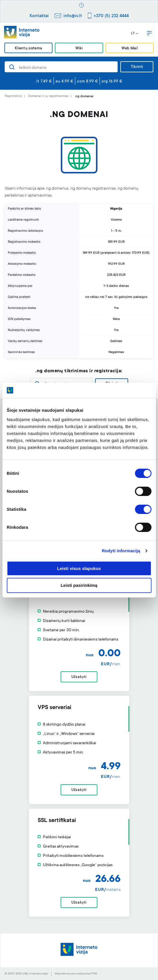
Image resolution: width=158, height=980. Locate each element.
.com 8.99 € (87, 82)
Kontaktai (39, 16)
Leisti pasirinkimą (79, 585)
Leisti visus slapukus (79, 568)
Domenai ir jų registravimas (48, 96)
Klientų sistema (28, 48)
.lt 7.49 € (44, 82)
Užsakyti (79, 677)
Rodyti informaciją (121, 551)
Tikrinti (137, 67)
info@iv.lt (73, 16)
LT (135, 34)
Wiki (79, 48)
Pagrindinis (13, 96)
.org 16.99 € (112, 82)
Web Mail (130, 48)
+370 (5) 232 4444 (111, 16)
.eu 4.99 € (64, 82)
